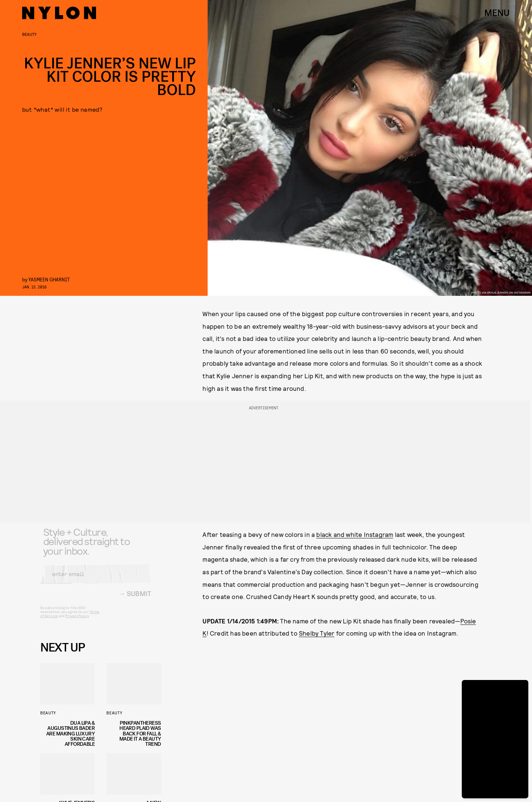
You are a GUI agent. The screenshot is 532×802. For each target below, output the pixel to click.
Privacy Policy (77, 621)
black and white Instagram (355, 534)
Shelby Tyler (317, 633)
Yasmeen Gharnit (49, 279)
